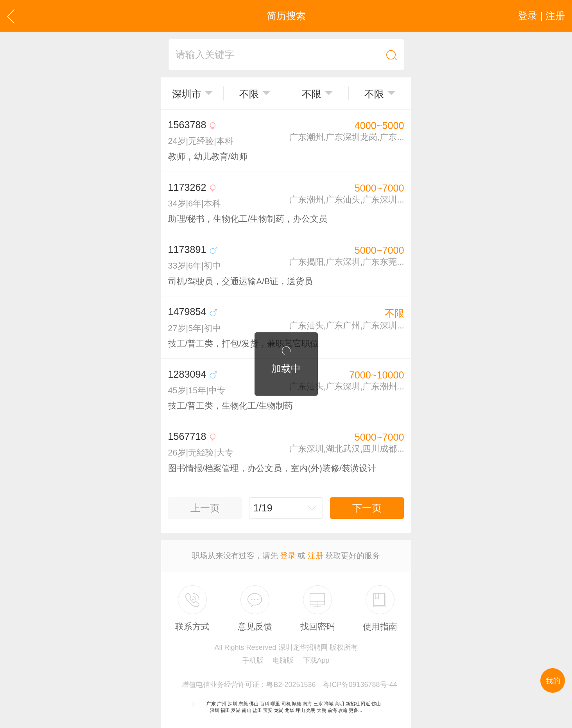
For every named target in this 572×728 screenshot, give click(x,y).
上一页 (205, 508)
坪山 (300, 710)
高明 (339, 704)
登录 (288, 556)
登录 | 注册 (541, 16)
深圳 (233, 704)
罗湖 (236, 710)
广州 (222, 704)
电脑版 (283, 660)
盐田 (257, 710)
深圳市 (187, 94)
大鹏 (321, 710)
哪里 (275, 704)
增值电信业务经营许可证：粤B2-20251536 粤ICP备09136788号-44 (289, 685)
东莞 (243, 704)
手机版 (253, 660)
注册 (316, 556)
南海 (307, 704)
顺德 (297, 704)
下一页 (367, 508)
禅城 (329, 704)
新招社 (353, 704)
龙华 (289, 710)
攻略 (343, 710)
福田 (225, 710)
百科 (265, 704)
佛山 (254, 704)
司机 (286, 704)
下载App (316, 660)
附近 (366, 704)
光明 (311, 710)
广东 (211, 704)
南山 (247, 710)
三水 (318, 704)
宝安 (268, 710)
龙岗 (279, 710)
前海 (332, 710)
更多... (355, 710)
